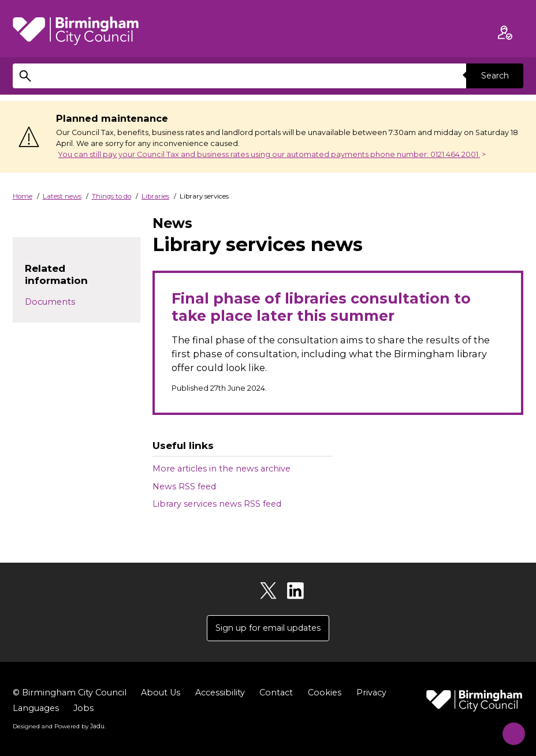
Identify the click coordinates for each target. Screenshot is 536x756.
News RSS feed (184, 486)
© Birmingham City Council (70, 693)
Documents (50, 302)
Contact (276, 693)
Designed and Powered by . (59, 727)
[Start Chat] (509, 729)
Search (494, 76)
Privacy (371, 693)
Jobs (83, 709)
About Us (161, 693)
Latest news (62, 196)
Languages (36, 709)
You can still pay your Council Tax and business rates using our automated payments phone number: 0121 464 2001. (269, 154)
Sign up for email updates (268, 628)
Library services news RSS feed (217, 504)
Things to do (111, 196)
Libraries (155, 196)
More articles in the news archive (222, 469)
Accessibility (220, 693)
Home (23, 196)
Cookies (325, 693)
